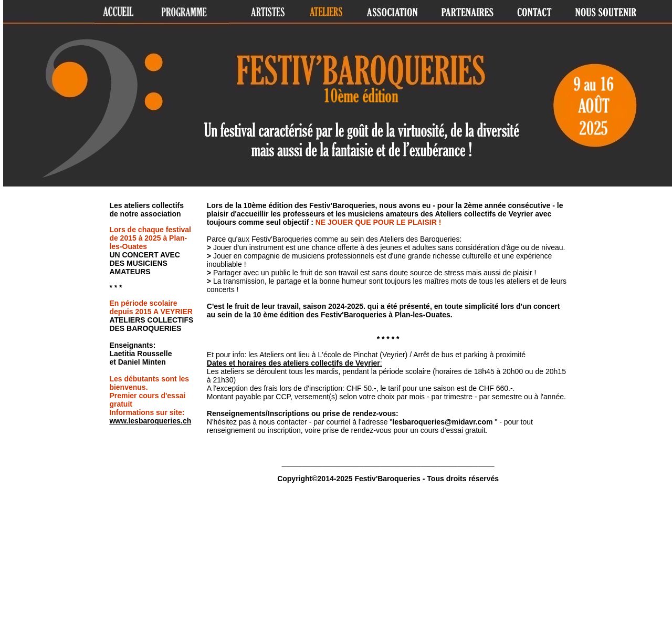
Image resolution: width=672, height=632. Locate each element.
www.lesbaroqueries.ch (150, 421)
